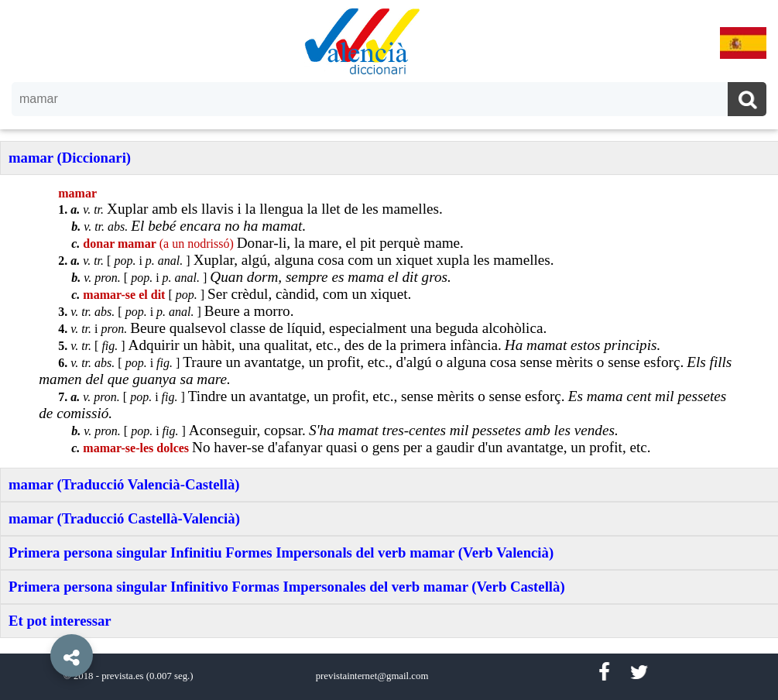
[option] (389, 350)
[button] (39, 620)
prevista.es (122, 676)
